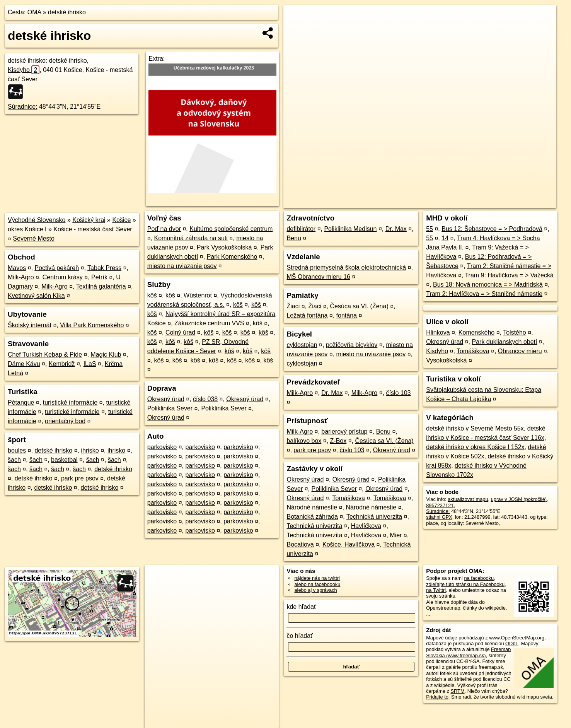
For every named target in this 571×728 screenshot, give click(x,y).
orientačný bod (65, 421)
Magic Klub (106, 355)
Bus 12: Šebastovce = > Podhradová (492, 229)
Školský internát (30, 325)
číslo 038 (205, 399)
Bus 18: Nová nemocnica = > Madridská (488, 285)
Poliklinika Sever (170, 408)
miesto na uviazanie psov (182, 266)
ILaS (90, 364)
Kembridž (62, 364)
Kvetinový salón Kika (36, 296)
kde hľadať (301, 607)
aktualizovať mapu (468, 499)
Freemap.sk (463, 202)
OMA (34, 12)
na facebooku (479, 578)
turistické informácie (70, 402)
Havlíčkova (366, 526)
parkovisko (162, 447)
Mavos (17, 268)
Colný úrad (180, 332)
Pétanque (21, 402)
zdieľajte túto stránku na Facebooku (465, 584)
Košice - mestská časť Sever (93, 229)
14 (445, 238)
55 (430, 229)
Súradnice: (23, 107)
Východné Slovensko (37, 220)
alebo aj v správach (315, 590)
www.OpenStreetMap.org (517, 638)
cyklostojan (302, 345)
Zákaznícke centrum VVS (209, 323)
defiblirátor (301, 229)
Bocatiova (300, 544)
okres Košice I (27, 229)
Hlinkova (438, 332)
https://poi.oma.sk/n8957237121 (521, 202)
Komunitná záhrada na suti (191, 238)
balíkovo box (304, 441)
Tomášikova (348, 498)
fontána (347, 315)
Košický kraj (89, 220)
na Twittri (436, 590)
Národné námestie (312, 507)
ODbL (512, 643)
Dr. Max (396, 229)
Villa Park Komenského (92, 325)
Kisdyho (24, 70)
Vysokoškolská (446, 360)
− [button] (297, 30)
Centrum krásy (63, 277)
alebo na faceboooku (317, 584)
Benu (294, 238)
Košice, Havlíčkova (349, 544)
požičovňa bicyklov (352, 345)
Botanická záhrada (312, 517)
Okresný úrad (166, 399)
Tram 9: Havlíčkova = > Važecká (509, 275)
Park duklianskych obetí (505, 342)
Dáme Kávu (24, 364)
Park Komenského (232, 257)
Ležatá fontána (307, 315)
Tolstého (515, 332)
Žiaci (293, 306)
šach (14, 460)
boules (17, 450)
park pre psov (80, 478)
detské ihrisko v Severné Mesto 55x (475, 428)
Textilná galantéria (101, 286)
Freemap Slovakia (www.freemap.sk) (468, 652)
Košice (121, 220)
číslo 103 (398, 393)
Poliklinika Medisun (350, 229)
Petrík (99, 277)
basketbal (64, 460)
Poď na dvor (164, 229)
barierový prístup (344, 432)
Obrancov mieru (520, 351)
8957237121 (440, 505)
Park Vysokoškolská (224, 247)
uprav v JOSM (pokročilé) (519, 499)
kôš (152, 295)
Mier (396, 535)
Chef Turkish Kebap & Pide (45, 355)
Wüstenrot (198, 295)
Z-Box (338, 441)
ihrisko (90, 450)
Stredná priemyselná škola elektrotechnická (346, 267)
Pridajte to (437, 697)
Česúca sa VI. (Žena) (359, 306)
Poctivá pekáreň (57, 268)
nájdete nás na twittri (317, 578)
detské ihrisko (67, 12)
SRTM (458, 691)
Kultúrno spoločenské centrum (231, 229)
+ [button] (297, 18)
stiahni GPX (439, 517)
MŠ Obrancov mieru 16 (318, 277)
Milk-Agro (21, 277)
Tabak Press (104, 268)
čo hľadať (300, 636)
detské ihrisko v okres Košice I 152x (475, 447)
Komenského (476, 332)
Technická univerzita (374, 517)
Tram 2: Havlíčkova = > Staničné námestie (484, 294)
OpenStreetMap (423, 202)
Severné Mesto (34, 238)
